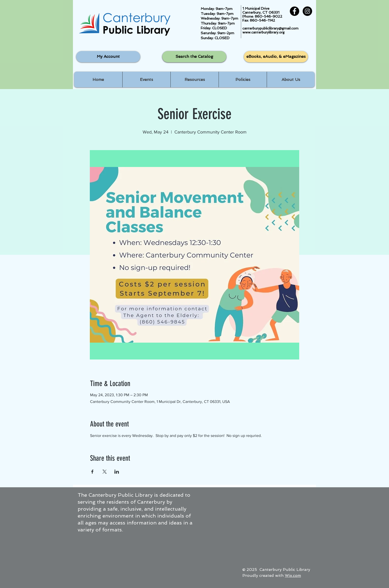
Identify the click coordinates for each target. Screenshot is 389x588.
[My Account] (108, 57)
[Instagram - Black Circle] (307, 11)
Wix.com (293, 575)
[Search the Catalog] (194, 57)
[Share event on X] (105, 472)
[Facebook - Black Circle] (294, 11)
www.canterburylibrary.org (263, 32)
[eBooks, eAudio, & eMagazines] (276, 57)
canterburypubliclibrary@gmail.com (270, 28)
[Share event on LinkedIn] (117, 472)
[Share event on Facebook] (92, 472)
